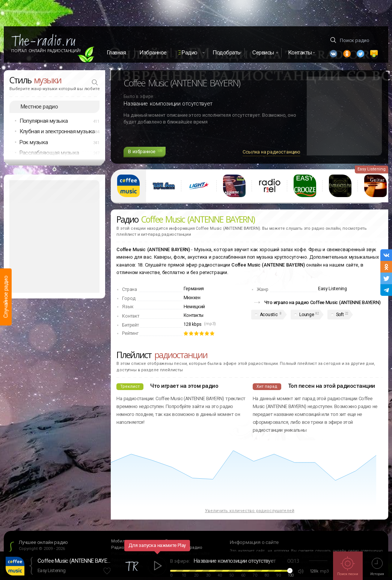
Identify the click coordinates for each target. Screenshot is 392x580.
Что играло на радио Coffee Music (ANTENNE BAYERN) (323, 302)
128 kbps (193, 324)
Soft (340, 315)
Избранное (153, 53)
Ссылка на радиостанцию (271, 152)
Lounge (307, 315)
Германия (194, 289)
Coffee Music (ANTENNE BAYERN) (75, 561)
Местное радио (39, 107)
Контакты (194, 315)
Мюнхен (192, 298)
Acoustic (269, 315)
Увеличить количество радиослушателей (250, 511)
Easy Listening (51, 570)
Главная (116, 53)
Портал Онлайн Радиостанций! (46, 51)
